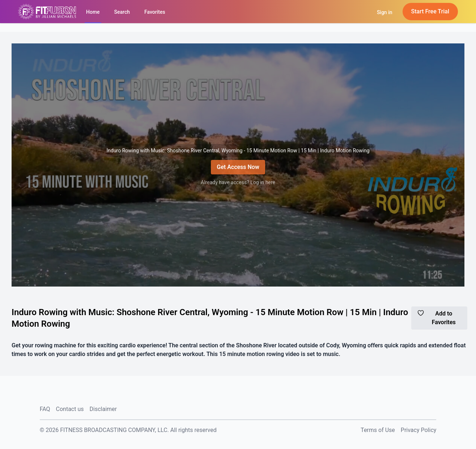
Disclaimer (103, 409)
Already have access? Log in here (238, 182)
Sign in (385, 12)
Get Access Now (238, 167)
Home (93, 12)
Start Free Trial (430, 11)
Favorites (155, 12)
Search (122, 12)
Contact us (70, 409)
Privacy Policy (419, 430)
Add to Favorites (436, 317)
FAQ (45, 409)
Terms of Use (378, 430)
